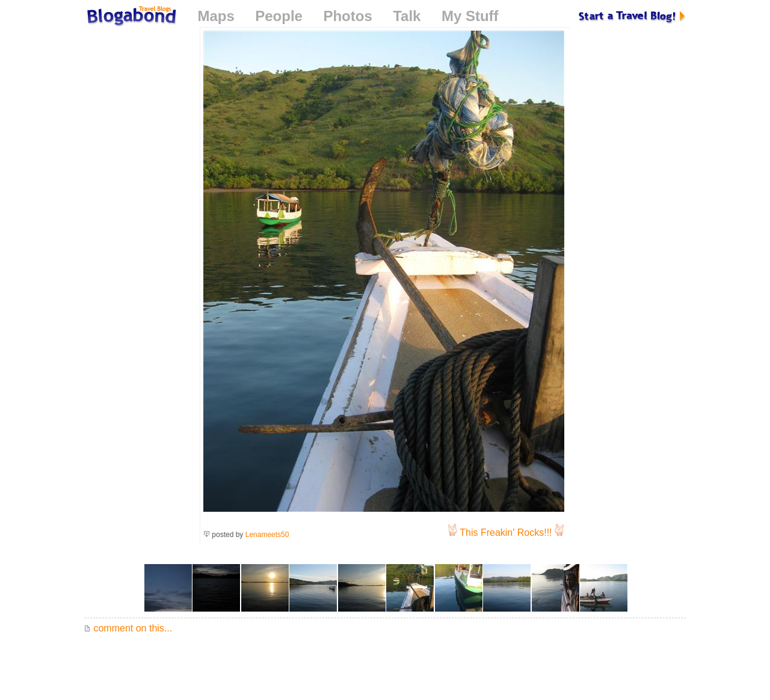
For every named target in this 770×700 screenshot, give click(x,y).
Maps (216, 16)
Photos (347, 16)
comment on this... (128, 628)
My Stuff (470, 16)
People (279, 16)
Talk (407, 16)
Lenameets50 (267, 535)
